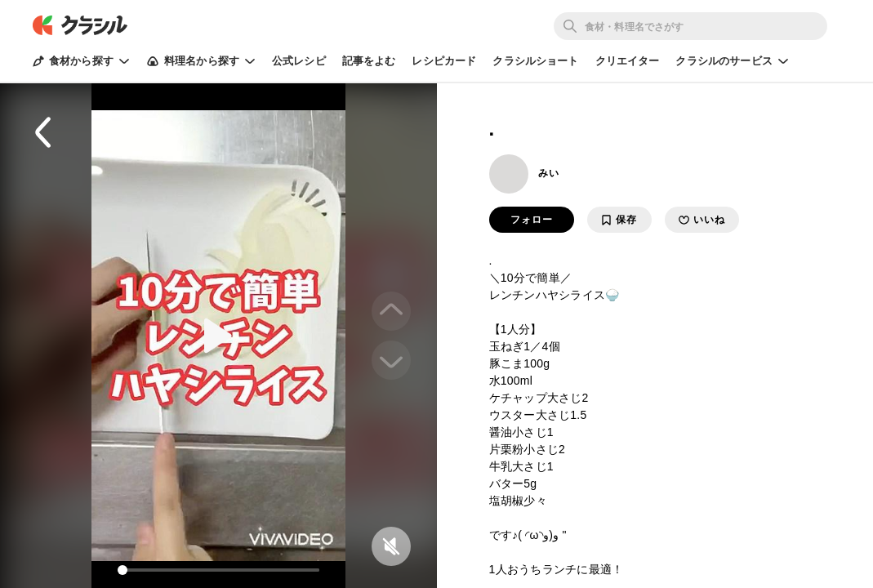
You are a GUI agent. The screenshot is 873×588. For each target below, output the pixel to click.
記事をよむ (369, 61)
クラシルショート (535, 61)
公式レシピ (299, 61)
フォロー (532, 220)
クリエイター (628, 61)
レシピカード (444, 61)
